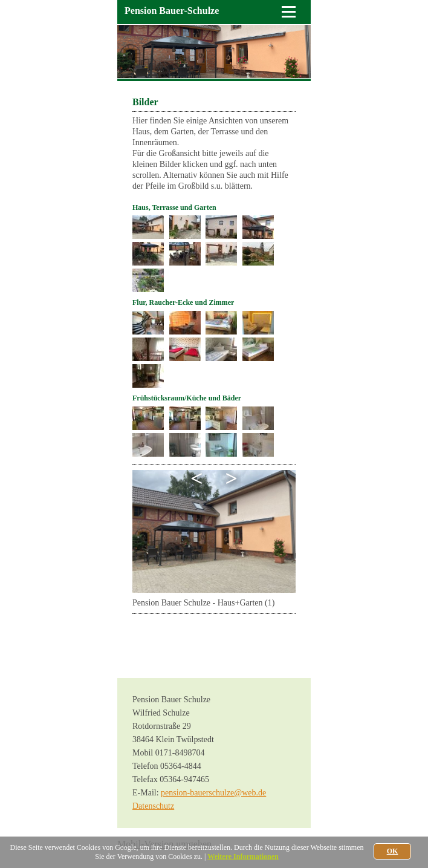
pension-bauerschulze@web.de (213, 793)
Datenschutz (153, 806)
